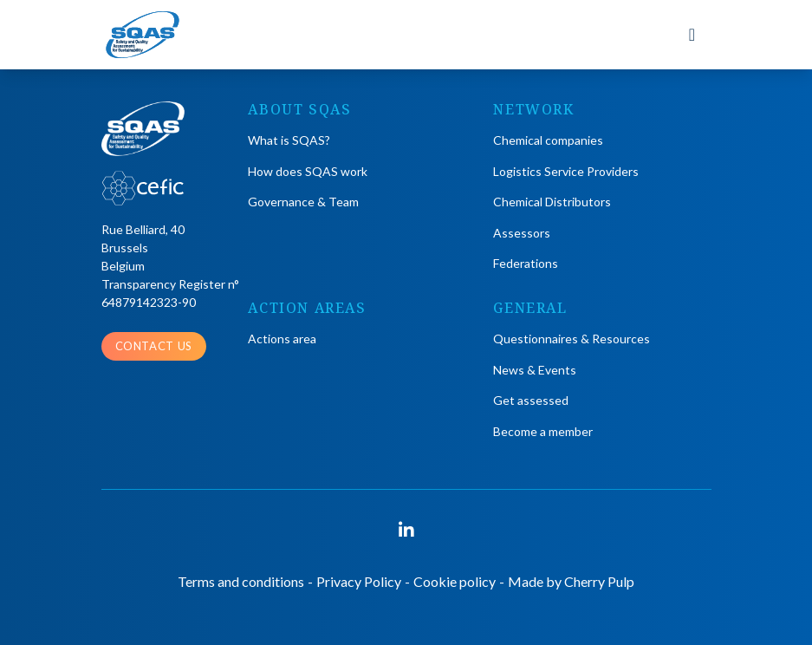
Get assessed (531, 400)
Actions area (282, 339)
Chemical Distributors (552, 202)
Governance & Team (303, 202)
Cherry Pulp (599, 581)
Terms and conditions (241, 581)
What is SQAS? (289, 140)
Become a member (543, 431)
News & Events (535, 370)
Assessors (522, 233)
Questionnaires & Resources (572, 339)
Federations (526, 263)
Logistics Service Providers (566, 171)
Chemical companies (548, 140)
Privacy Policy (359, 581)
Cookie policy (455, 581)
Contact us (154, 346)
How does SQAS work (308, 171)
